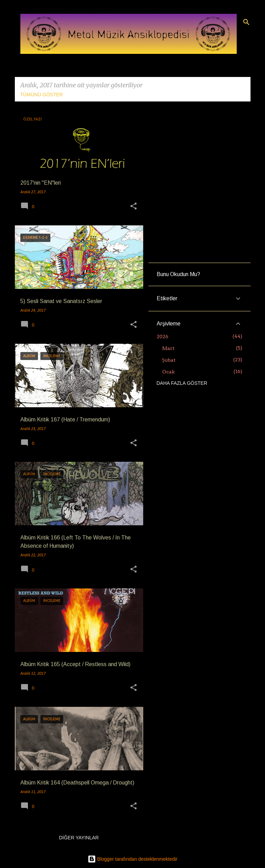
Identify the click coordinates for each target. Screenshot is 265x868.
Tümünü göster (42, 95)
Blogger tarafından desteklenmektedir (133, 859)
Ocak (168, 372)
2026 (163, 337)
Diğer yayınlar (79, 838)
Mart (168, 348)
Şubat (169, 360)
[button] (134, 207)
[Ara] (246, 22)
